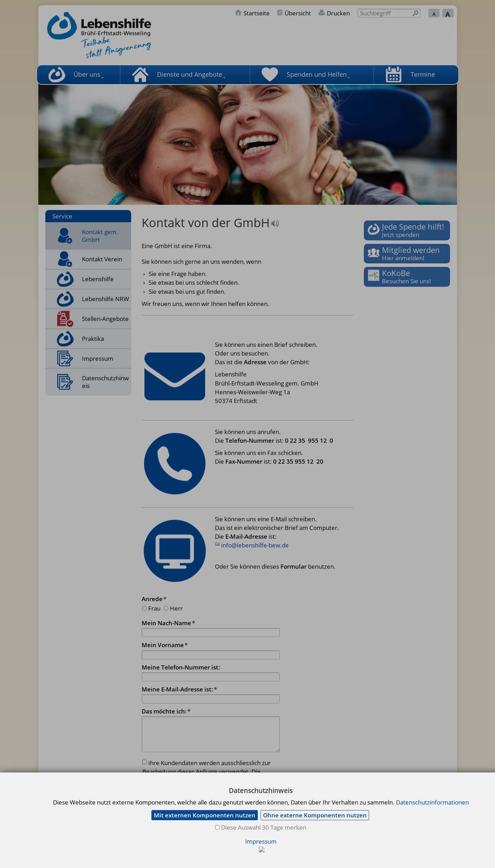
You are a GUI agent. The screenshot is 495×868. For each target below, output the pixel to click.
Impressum (98, 358)
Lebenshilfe (98, 279)
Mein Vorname (165, 645)
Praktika (93, 339)
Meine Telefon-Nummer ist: (181, 667)
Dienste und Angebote (190, 74)
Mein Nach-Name (168, 623)
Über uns (87, 74)
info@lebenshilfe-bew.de (255, 545)
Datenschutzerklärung (241, 781)
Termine (423, 74)
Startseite (257, 13)
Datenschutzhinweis (105, 382)
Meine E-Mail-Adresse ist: (179, 689)
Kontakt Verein (102, 259)
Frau (154, 608)
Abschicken (260, 815)
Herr (176, 608)
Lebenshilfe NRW (106, 299)
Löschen (221, 815)
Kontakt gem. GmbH (100, 236)
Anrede (154, 599)
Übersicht (298, 13)
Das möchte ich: (166, 711)
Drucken (338, 13)
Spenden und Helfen (317, 74)
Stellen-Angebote (105, 319)
